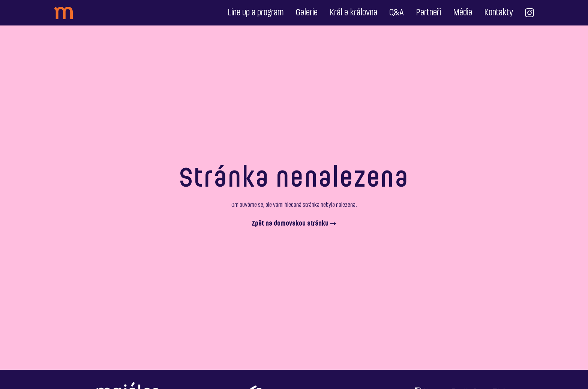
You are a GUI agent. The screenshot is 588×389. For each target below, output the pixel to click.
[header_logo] (63, 13)
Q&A (397, 13)
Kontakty (499, 13)
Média (463, 13)
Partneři (428, 13)
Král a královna (353, 13)
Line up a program (256, 13)
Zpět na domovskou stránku (294, 224)
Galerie (307, 13)
